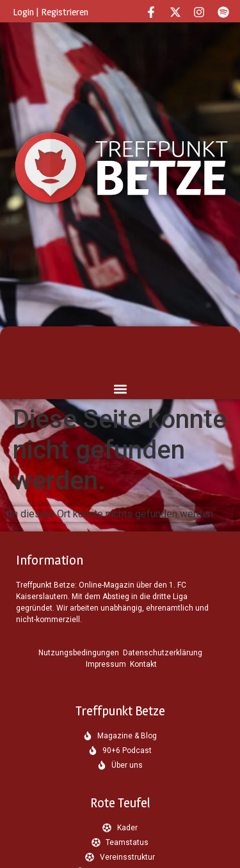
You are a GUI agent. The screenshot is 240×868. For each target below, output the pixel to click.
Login (23, 12)
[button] (120, 389)
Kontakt (143, 664)
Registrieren (65, 12)
